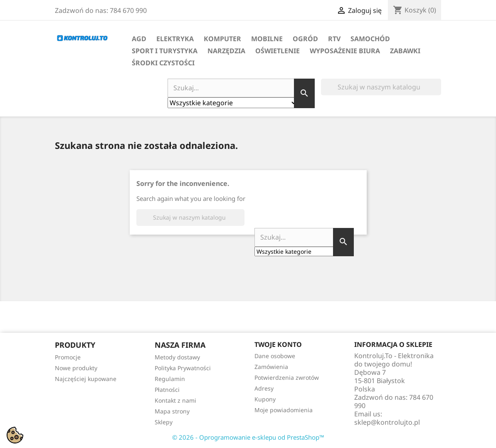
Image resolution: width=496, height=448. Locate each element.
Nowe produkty (76, 368)
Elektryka (175, 39)
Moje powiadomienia (284, 410)
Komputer (222, 39)
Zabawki (405, 51)
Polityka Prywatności (183, 368)
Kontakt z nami (175, 400)
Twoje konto (278, 344)
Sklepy (164, 422)
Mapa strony (172, 411)
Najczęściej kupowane (86, 379)
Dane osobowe (275, 356)
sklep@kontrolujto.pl (387, 422)
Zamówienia (271, 367)
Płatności (167, 390)
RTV (334, 39)
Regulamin (170, 379)
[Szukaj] (381, 87)
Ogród (305, 39)
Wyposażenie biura (345, 51)
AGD (139, 39)
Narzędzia (226, 51)
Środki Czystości (163, 63)
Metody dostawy (177, 357)
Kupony (265, 399)
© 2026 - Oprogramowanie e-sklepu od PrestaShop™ (248, 437)
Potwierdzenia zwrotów (287, 377)
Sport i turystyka (165, 51)
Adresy (264, 388)
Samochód (370, 39)
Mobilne (267, 39)
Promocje (68, 357)
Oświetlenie (278, 51)
